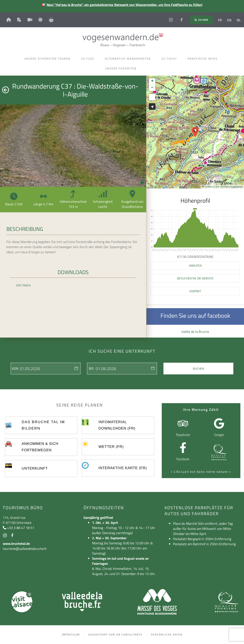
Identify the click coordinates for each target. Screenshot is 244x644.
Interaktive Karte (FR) (123, 468)
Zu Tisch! (170, 59)
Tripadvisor (183, 435)
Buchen (198, 369)
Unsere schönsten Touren (48, 59)
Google (219, 435)
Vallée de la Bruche (195, 332)
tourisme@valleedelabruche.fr (25, 549)
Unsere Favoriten (122, 68)
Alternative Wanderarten (129, 59)
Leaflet (207, 187)
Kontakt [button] (195, 291)
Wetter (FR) (111, 447)
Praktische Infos (204, 59)
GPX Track (23, 285)
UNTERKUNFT (35, 468)
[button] (195, 132)
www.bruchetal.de (16, 543)
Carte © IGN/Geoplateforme (229, 187)
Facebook (183, 459)
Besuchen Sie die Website (195, 278)
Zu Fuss (89, 59)
